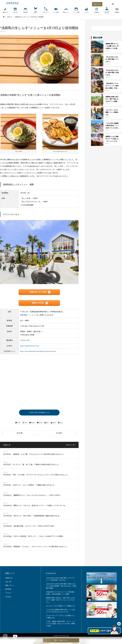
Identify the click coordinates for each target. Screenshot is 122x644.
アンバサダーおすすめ (107, 12)
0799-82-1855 (25, 340)
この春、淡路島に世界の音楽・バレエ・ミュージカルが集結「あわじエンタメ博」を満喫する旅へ (60, 624)
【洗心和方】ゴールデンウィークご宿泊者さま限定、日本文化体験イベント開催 (60, 594)
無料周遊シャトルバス (29, 315)
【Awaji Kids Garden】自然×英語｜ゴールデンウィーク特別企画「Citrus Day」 (61, 580)
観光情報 (25, 12)
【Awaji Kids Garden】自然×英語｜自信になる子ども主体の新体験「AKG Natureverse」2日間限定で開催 (61, 587)
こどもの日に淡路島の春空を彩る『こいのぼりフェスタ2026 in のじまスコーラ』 (60, 611)
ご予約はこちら (61, 640)
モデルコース (46, 12)
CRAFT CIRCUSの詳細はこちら (39, 413)
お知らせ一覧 (70, 445)
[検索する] (113, 4)
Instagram (97, 12)
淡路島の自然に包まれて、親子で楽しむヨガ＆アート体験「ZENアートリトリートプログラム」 (60, 601)
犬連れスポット (36, 12)
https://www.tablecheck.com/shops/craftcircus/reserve (38, 351)
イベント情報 (76, 12)
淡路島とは (5, 12)
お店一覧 (15, 12)
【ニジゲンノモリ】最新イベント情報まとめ (60, 607)
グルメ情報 (56, 12)
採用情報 (117, 12)
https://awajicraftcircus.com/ (30, 346)
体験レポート (66, 12)
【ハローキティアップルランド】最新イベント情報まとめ (60, 617)
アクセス (86, 12)
